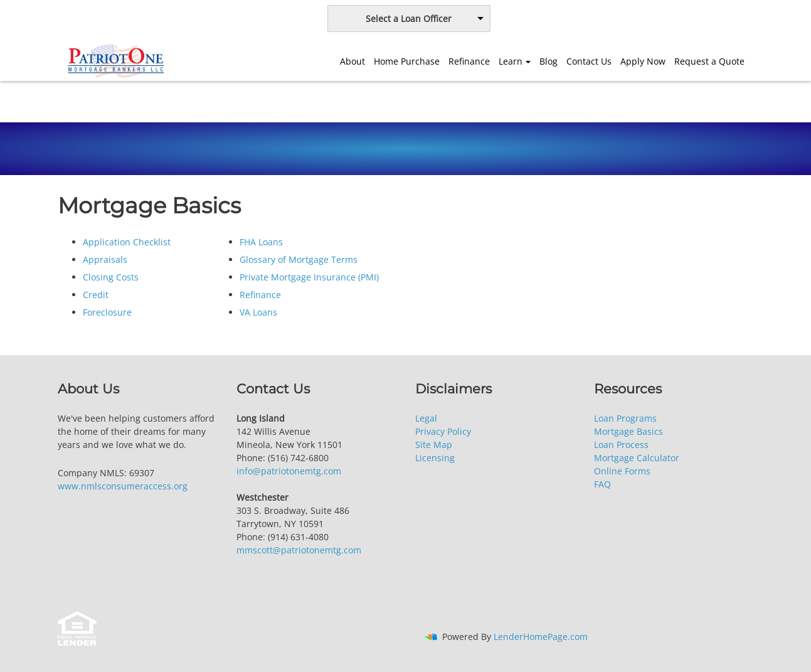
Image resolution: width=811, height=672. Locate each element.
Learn (511, 61)
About (352, 61)
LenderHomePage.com (541, 637)
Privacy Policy (443, 431)
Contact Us (589, 61)
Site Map (434, 445)
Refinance (469, 61)
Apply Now (643, 61)
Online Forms (622, 471)
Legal (426, 418)
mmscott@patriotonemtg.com (299, 550)
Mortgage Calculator (637, 458)
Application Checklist (127, 242)
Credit (96, 295)
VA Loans (258, 312)
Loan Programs (625, 418)
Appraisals (105, 259)
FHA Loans (261, 242)
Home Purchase (407, 61)
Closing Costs (111, 277)
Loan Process (621, 445)
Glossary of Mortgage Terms (299, 259)
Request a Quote (709, 61)
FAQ (602, 484)
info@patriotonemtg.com (289, 471)
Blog (549, 61)
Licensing (435, 458)
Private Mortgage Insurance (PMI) (309, 277)
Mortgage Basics (628, 431)
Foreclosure (107, 312)
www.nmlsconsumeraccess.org (123, 486)
